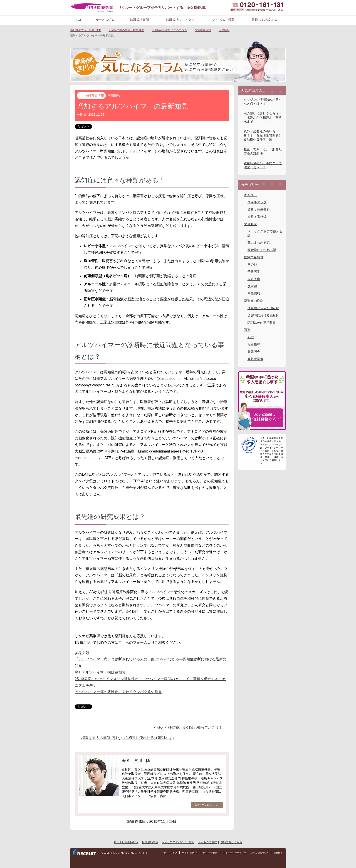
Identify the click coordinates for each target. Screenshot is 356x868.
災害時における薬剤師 (263, 315)
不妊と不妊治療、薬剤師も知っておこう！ (188, 727)
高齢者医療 (255, 359)
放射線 (252, 286)
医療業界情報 (94, 95)
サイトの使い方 (190, 853)
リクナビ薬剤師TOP (126, 842)
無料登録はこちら (231, 842)
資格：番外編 (257, 217)
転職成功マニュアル (180, 20)
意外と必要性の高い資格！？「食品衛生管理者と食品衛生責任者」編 (263, 135)
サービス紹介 (105, 20)
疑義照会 (254, 352)
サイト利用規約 (210, 853)
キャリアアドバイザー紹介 (178, 842)
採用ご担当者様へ (260, 853)
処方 (251, 337)
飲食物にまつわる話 (262, 250)
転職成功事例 (139, 20)
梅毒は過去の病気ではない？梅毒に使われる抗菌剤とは (127, 738)
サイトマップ (170, 853)
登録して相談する (264, 20)
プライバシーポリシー (235, 853)
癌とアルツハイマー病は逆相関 (100, 672)
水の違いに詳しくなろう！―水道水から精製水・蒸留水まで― (263, 117)
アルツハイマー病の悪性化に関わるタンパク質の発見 (118, 692)
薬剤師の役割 (254, 301)
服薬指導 (254, 344)
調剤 (247, 330)
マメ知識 (250, 224)
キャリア (250, 195)
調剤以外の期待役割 (262, 323)
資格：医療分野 (259, 209)
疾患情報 (114, 95)
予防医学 (254, 272)
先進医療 (254, 279)
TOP (79, 20)
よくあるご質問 (223, 20)
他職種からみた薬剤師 (263, 308)
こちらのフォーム (133, 643)
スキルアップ (257, 202)
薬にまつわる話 (259, 243)
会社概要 (278, 853)
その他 (252, 264)
